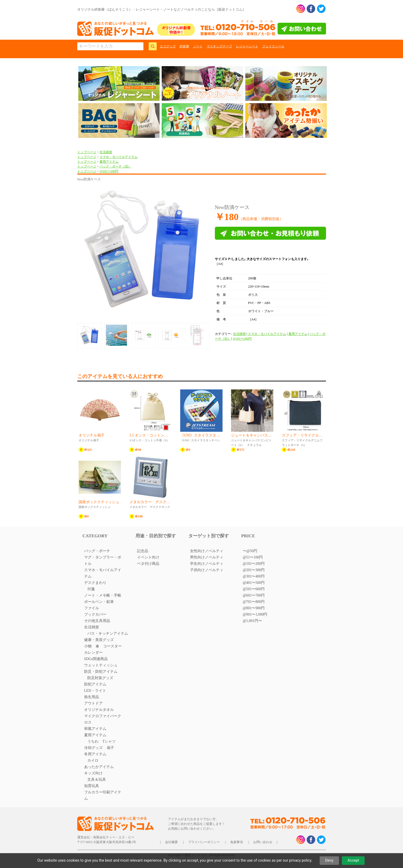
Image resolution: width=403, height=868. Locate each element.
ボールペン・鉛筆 (99, 602)
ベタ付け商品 (148, 564)
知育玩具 (92, 786)
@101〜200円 (109, 171)
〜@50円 (250, 551)
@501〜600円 (254, 589)
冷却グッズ (93, 748)
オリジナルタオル (99, 710)
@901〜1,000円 (255, 614)
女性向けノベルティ (207, 551)
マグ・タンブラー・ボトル (103, 560)
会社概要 (171, 842)
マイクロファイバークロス (103, 719)
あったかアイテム (99, 767)
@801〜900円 (254, 608)
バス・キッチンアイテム (108, 633)
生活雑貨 (106, 152)
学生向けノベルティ (207, 564)
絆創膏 (184, 46)
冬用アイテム (95, 754)
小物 (88, 646)
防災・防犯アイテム (101, 672)
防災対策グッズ (100, 678)
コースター (112, 646)
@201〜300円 (254, 570)
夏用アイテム (109, 162)
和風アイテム (95, 729)
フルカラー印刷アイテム (103, 795)
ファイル (92, 608)
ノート (198, 46)
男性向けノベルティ (207, 557)
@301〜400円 (254, 576)
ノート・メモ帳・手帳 (103, 595)
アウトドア (93, 703)
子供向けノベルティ (207, 570)
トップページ (87, 152)
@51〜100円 (253, 557)
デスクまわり (95, 583)
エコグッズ (168, 46)
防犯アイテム (95, 684)
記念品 (143, 551)
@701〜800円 (254, 602)
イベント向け (148, 557)
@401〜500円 (254, 583)
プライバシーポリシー (204, 842)
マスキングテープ (219, 46)
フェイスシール (273, 46)
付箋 (91, 589)
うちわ (93, 741)
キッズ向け (93, 773)
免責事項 (237, 842)
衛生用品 (92, 697)
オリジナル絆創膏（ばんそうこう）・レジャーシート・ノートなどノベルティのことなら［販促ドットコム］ (162, 9)
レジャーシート (247, 46)
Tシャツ (109, 741)
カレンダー (93, 653)
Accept (353, 860)
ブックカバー (95, 614)
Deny (329, 860)
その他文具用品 (97, 621)
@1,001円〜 (252, 621)
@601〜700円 (254, 595)
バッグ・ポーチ (97, 551)
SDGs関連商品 (96, 659)
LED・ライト (95, 691)
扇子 (110, 748)
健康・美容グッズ (99, 640)
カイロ (93, 760)
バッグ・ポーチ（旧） (115, 166)
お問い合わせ (263, 842)
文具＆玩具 (97, 780)
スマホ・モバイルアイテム (119, 157)
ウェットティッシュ (101, 665)
